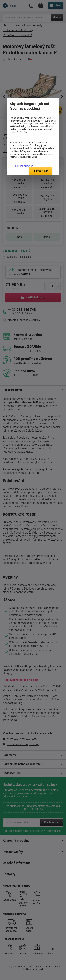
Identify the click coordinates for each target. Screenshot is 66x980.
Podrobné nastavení (24, 166)
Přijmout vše (40, 171)
